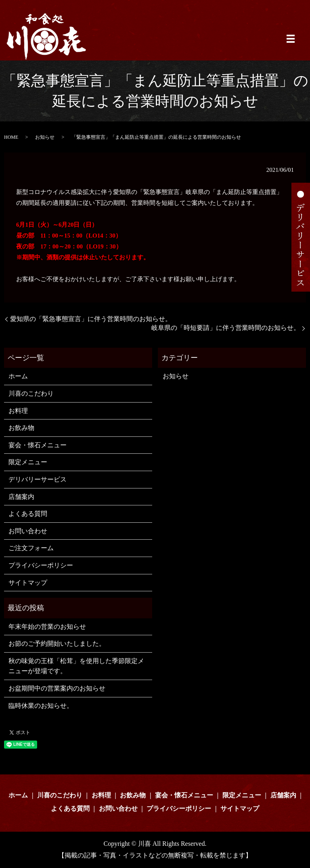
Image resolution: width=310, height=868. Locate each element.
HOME (11, 137)
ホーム (18, 376)
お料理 (18, 411)
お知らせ (45, 137)
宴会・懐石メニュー (38, 445)
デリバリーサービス (38, 479)
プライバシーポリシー (41, 565)
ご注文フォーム (31, 548)
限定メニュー (28, 462)
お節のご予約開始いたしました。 (57, 644)
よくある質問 (28, 514)
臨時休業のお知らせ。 (41, 706)
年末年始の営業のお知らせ (47, 627)
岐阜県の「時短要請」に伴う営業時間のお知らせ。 (226, 328)
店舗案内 (21, 497)
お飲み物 (21, 428)
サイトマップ (28, 583)
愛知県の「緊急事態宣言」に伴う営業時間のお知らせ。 (91, 319)
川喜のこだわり (31, 393)
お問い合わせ (28, 531)
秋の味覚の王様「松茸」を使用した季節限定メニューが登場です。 (76, 666)
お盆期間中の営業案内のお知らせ (57, 688)
